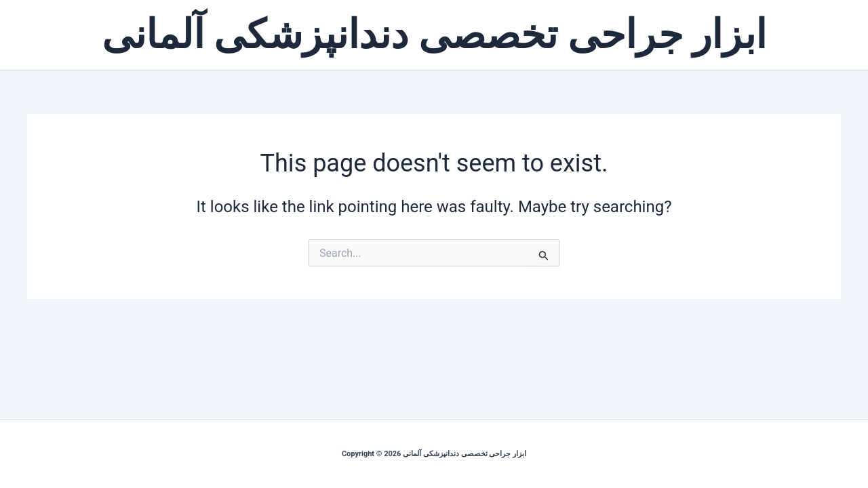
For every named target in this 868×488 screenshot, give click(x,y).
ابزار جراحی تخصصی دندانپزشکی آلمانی (434, 34)
